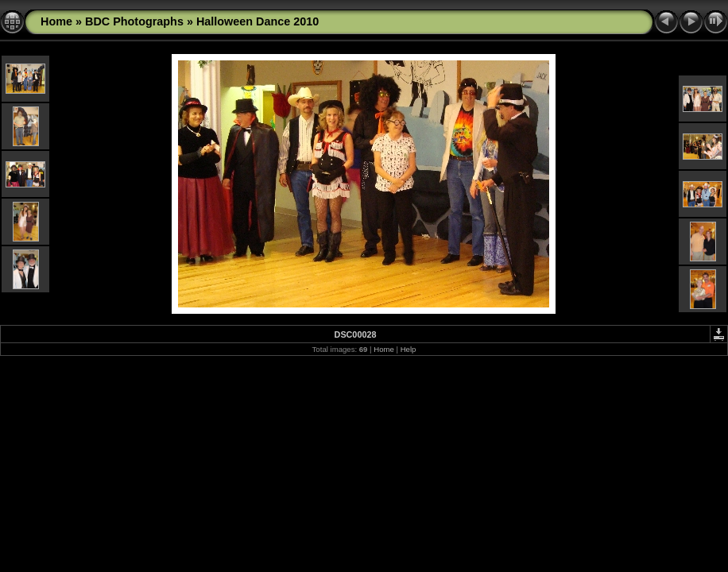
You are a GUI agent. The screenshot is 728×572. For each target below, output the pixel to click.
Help (409, 349)
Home (56, 21)
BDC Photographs (134, 21)
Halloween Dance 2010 (258, 21)
